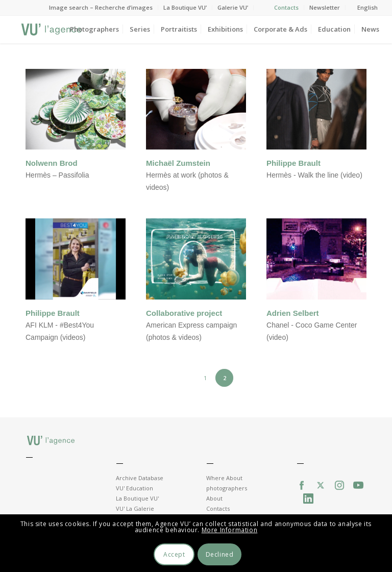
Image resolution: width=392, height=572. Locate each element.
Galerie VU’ (233, 7)
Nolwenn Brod (52, 163)
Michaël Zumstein (178, 163)
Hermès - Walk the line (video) (314, 175)
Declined (220, 554)
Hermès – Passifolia (57, 175)
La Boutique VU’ (185, 7)
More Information (230, 530)
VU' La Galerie (135, 508)
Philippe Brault (293, 163)
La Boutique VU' (137, 498)
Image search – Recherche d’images (101, 7)
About (214, 498)
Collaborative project (184, 313)
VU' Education (134, 488)
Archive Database (140, 478)
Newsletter (325, 7)
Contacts (286, 7)
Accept (174, 554)
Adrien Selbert (293, 313)
